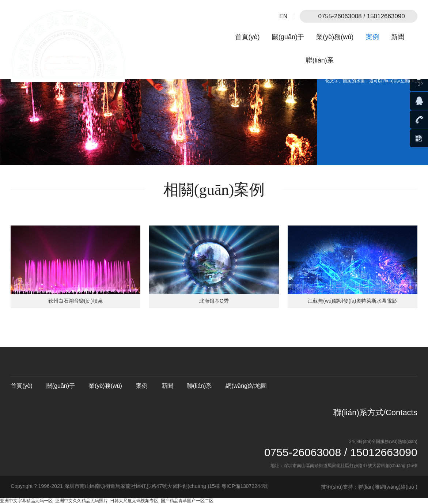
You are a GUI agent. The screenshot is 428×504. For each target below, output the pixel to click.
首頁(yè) (247, 37)
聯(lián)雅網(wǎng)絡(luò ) (388, 487)
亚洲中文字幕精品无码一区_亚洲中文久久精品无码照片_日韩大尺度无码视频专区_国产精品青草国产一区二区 (107, 501)
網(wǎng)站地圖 (246, 386)
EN (283, 16)
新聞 (398, 37)
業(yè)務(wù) (335, 37)
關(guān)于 (288, 37)
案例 (372, 37)
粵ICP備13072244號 (245, 486)
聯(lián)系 (320, 60)
